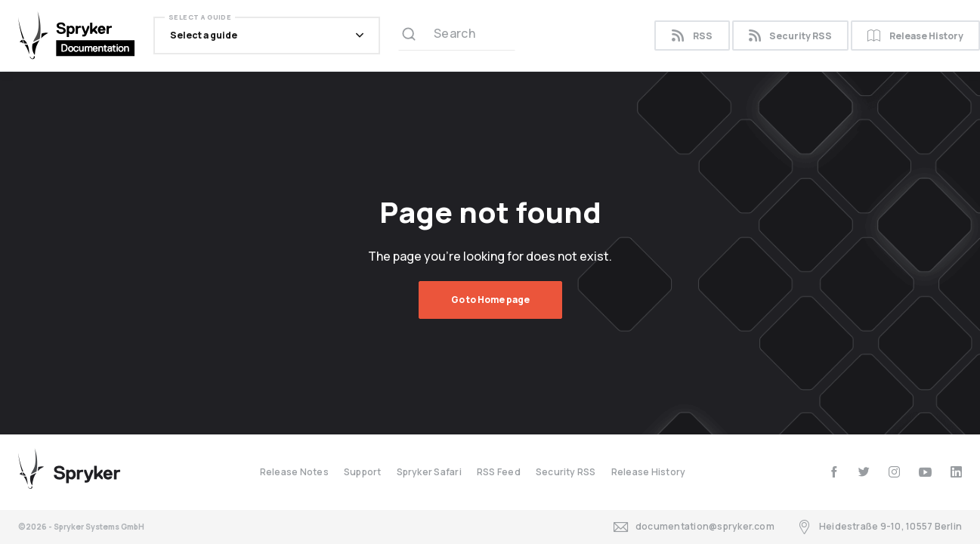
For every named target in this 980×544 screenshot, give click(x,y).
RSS (692, 36)
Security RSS (790, 36)
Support (363, 472)
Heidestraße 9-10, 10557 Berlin (880, 527)
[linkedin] (956, 472)
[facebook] (834, 472)
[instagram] (894, 472)
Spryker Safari (429, 472)
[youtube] (925, 472)
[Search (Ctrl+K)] (457, 36)
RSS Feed (499, 472)
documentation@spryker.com (694, 527)
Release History (649, 472)
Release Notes (294, 472)
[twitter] (864, 472)
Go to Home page (490, 300)
